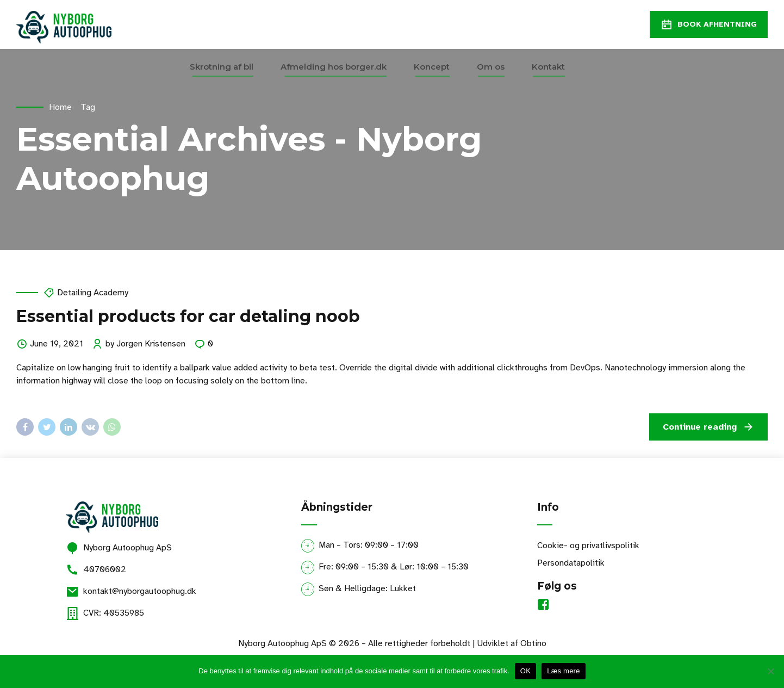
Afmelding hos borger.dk (334, 67)
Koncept (432, 67)
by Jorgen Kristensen (145, 344)
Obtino (533, 643)
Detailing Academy (93, 293)
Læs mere (564, 671)
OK (525, 671)
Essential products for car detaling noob (188, 316)
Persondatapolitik (571, 563)
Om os (491, 67)
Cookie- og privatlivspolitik (588, 546)
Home (60, 107)
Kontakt (548, 67)
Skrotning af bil (222, 67)
